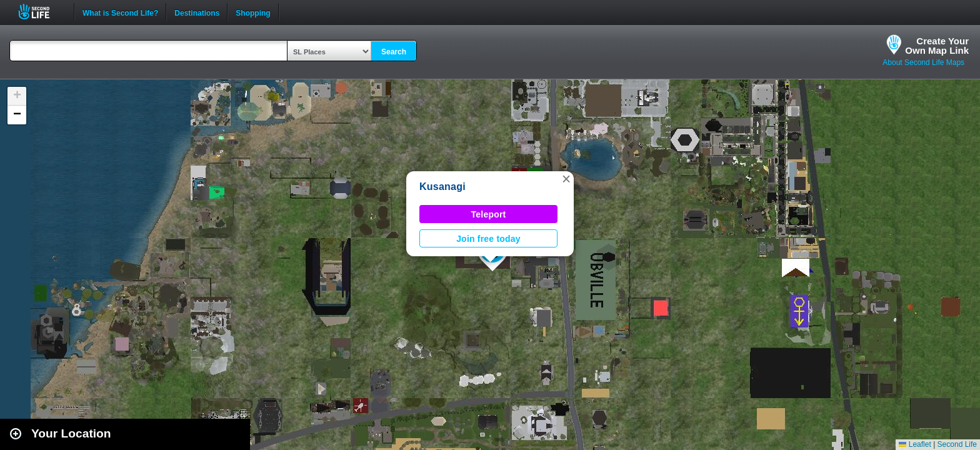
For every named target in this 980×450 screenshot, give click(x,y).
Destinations (197, 12)
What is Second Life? (120, 12)
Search (394, 52)
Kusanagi (442, 187)
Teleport (489, 214)
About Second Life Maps (923, 62)
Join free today (488, 239)
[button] (566, 179)
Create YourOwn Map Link (937, 46)
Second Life (41, 12)
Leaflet (915, 444)
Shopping (253, 12)
